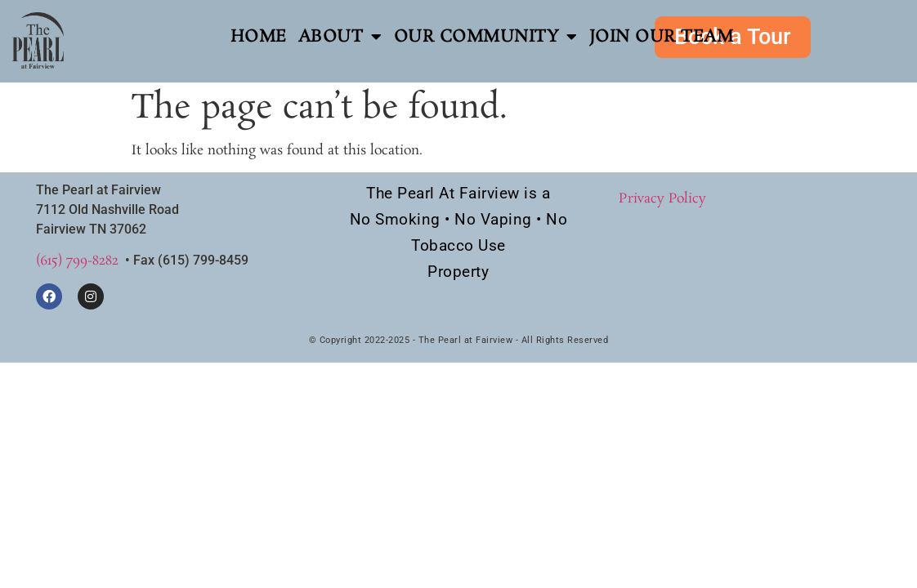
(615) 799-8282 (77, 261)
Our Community (486, 37)
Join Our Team (662, 37)
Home (259, 37)
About (340, 37)
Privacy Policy (662, 199)
